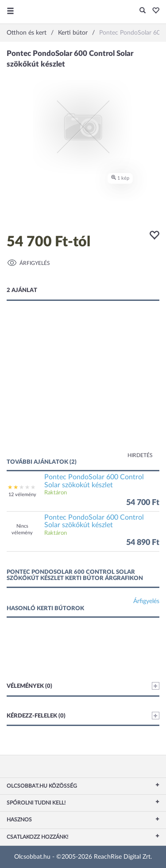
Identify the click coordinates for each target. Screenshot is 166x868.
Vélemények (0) (83, 686)
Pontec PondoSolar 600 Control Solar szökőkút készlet (94, 521)
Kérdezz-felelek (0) (83, 716)
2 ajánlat (22, 290)
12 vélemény (22, 495)
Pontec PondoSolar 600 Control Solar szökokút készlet (94, 481)
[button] (153, 11)
